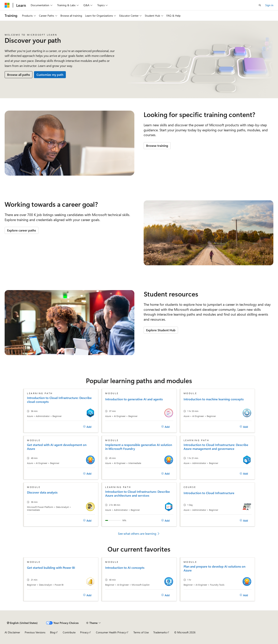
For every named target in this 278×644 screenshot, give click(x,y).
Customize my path (50, 75)
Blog (53, 632)
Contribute (69, 632)
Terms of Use (141, 632)
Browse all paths (19, 75)
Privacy (84, 632)
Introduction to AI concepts (125, 568)
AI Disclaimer (12, 632)
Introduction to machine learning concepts (214, 399)
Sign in (269, 5)
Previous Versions (35, 632)
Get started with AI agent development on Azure (57, 447)
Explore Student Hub (161, 330)
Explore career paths (22, 230)
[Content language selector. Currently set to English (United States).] (22, 623)
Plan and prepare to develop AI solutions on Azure (214, 568)
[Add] (87, 427)
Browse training (157, 146)
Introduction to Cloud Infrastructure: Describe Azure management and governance (216, 447)
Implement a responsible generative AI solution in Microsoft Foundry (139, 447)
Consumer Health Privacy (111, 632)
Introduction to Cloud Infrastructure (209, 493)
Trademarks (160, 632)
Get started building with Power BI (51, 568)
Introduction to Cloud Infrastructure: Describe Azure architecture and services (138, 494)
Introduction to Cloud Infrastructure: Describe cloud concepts (59, 400)
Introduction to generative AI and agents (134, 399)
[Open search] (260, 5)
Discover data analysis (42, 492)
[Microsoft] (7, 5)
